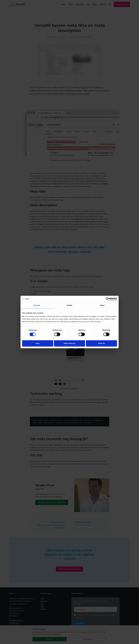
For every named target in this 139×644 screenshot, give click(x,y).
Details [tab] (70, 305)
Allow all (101, 343)
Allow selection (69, 343)
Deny (38, 343)
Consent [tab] (37, 305)
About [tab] (102, 305)
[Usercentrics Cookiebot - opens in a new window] (107, 299)
